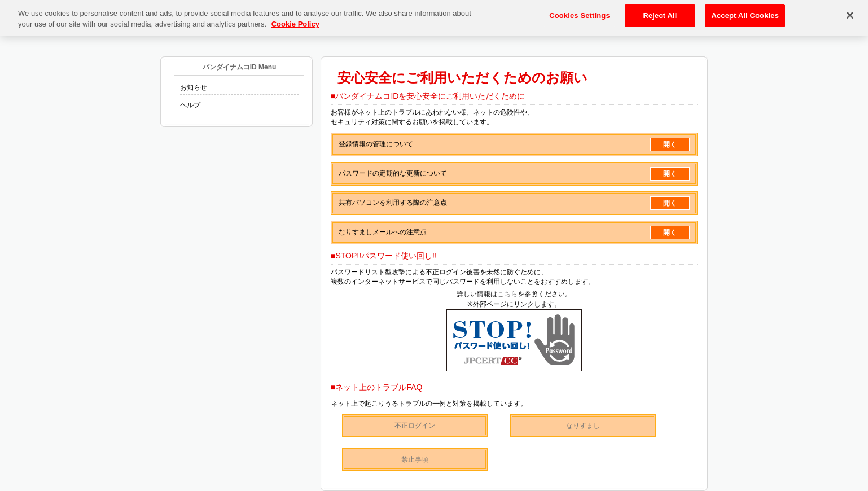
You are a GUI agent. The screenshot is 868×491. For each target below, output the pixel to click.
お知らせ (194, 87)
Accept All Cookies (745, 12)
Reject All (660, 12)
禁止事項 (415, 459)
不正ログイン (415, 426)
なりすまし (583, 426)
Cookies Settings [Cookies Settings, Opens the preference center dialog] (580, 12)
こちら (507, 294)
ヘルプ (190, 105)
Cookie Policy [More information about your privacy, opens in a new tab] (295, 21)
